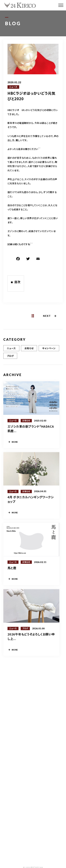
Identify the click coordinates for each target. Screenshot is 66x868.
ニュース (13, 87)
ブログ (10, 356)
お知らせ (29, 348)
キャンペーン (49, 348)
